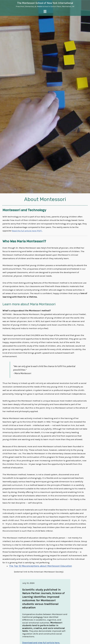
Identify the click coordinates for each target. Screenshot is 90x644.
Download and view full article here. (41, 643)
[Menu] (45, 11)
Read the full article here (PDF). (27, 231)
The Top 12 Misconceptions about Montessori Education (41, 566)
